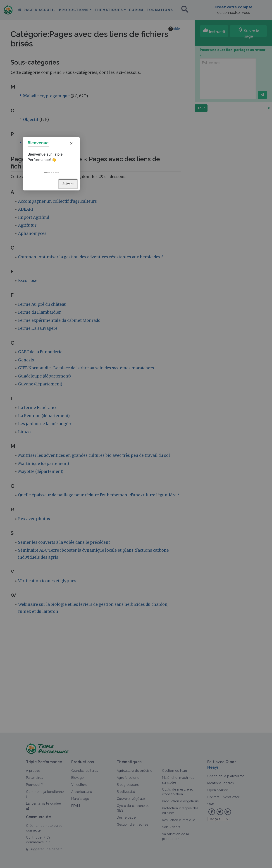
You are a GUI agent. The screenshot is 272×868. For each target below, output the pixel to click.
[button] (130, 443)
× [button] (156, 414)
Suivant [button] (153, 454)
